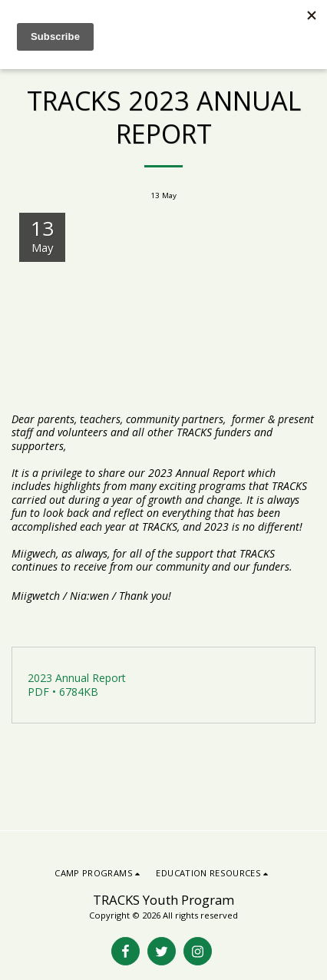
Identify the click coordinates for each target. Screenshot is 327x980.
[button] (99, 873)
